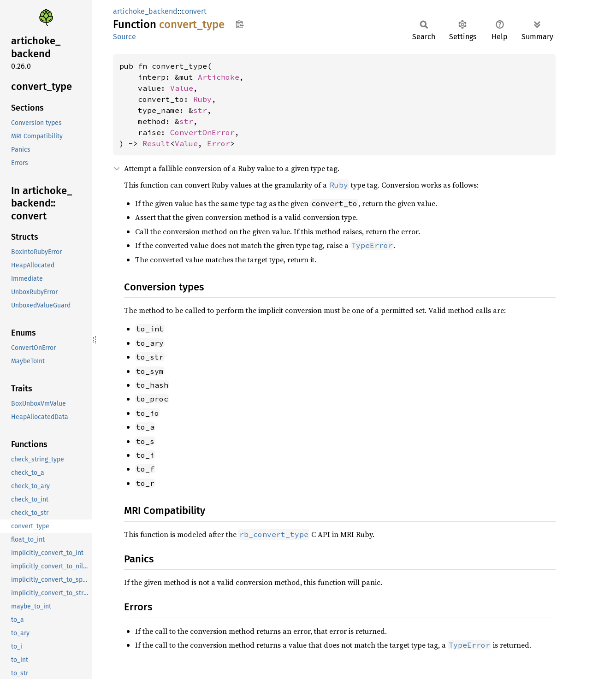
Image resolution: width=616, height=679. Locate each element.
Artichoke (219, 77)
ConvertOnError (202, 132)
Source (124, 37)
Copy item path (240, 24)
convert (194, 11)
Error (219, 143)
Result (156, 143)
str (200, 110)
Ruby (202, 99)
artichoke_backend (145, 11)
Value (182, 88)
